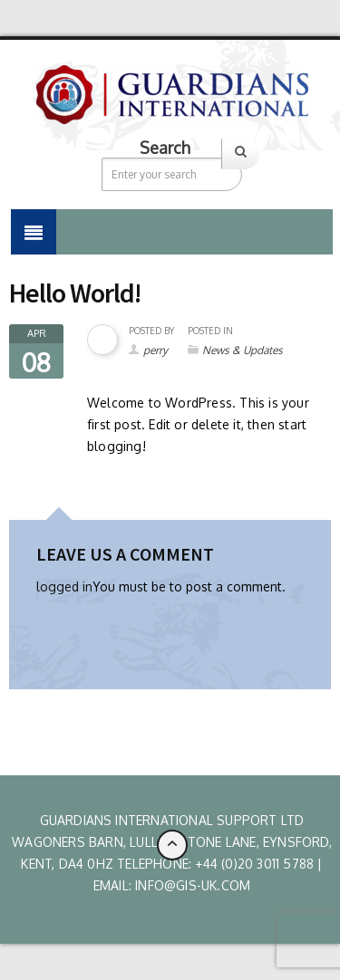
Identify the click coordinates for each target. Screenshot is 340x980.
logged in (64, 586)
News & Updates (243, 350)
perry (155, 350)
